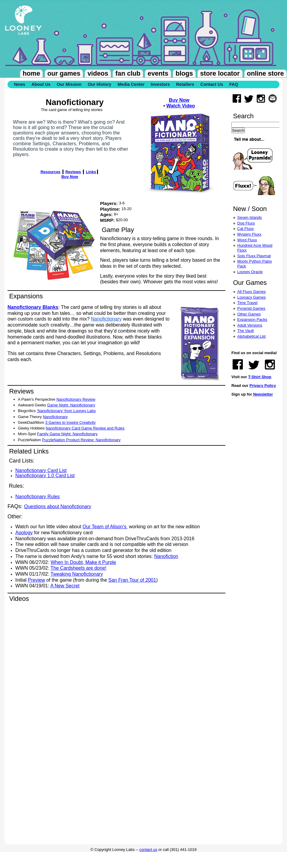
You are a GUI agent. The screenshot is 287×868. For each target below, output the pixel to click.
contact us (148, 850)
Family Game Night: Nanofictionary (67, 434)
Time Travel (247, 303)
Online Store (266, 73)
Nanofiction (166, 556)
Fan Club (128, 73)
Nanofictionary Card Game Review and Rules (85, 428)
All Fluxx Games (252, 292)
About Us (41, 84)
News (20, 84)
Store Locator (220, 73)
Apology (24, 533)
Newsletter (263, 394)
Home (32, 73)
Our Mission (69, 84)
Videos (98, 73)
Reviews (73, 172)
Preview (37, 580)
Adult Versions (250, 325)
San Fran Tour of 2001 (132, 580)
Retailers (185, 84)
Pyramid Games (251, 308)
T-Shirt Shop (260, 377)
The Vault (246, 331)
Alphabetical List (252, 336)
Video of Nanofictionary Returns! (104, 782)
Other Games (249, 314)
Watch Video (180, 106)
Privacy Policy (263, 386)
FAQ (234, 84)
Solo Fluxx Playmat (254, 256)
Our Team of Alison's (105, 527)
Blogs (184, 73)
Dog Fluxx (246, 223)
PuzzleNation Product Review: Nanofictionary (81, 440)
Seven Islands (250, 217)
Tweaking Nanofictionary (77, 574)
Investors (160, 84)
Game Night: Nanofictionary (71, 405)
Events (158, 73)
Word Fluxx (247, 240)
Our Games (64, 73)
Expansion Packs (252, 319)
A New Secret (65, 586)
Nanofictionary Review (76, 399)
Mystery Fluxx (249, 234)
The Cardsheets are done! (78, 568)
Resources (50, 172)
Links (91, 172)
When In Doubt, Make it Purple (83, 562)
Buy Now (179, 100)
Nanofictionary (106, 319)
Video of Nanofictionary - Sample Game (104, 663)
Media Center (131, 84)
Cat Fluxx (246, 229)
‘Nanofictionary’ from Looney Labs (66, 411)
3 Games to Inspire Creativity (71, 422)
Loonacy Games (252, 297)
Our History (100, 84)
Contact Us (212, 84)
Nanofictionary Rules (38, 497)
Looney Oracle (250, 272)
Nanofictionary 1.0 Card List (45, 476)
